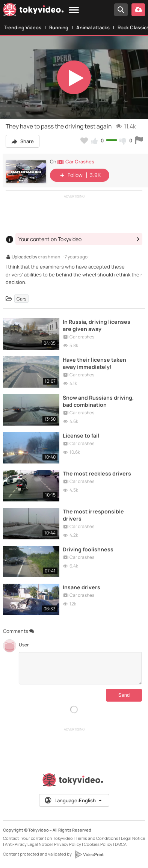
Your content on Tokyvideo (47, 838)
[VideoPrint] (89, 854)
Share (23, 141)
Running (59, 27)
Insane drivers (82, 587)
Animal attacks (93, 27)
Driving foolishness (88, 549)
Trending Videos (23, 27)
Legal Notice (133, 838)
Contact (11, 838)
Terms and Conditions (97, 838)
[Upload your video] (138, 10)
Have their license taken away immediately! (94, 363)
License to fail (81, 436)
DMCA (121, 844)
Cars (21, 298)
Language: (74, 800)
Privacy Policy (68, 844)
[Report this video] (139, 140)
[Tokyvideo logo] (33, 11)
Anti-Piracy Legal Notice (28, 844)
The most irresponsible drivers (93, 515)
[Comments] (80, 668)
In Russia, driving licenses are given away (97, 325)
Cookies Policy (98, 844)
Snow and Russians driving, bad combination (98, 401)
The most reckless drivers (97, 473)
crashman (49, 257)
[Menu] (74, 10)
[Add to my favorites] (84, 140)
